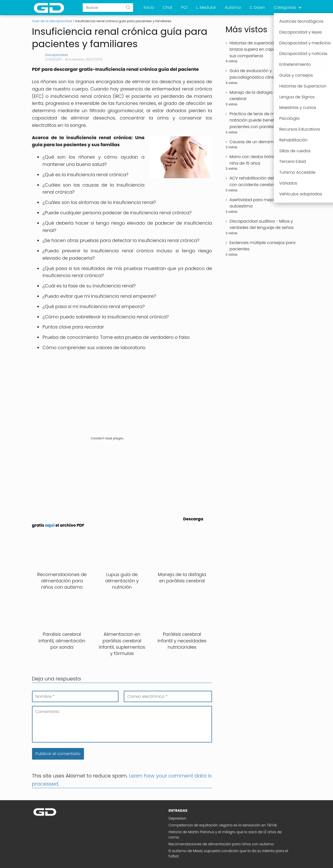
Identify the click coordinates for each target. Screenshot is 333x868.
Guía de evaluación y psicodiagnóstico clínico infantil (261, 74)
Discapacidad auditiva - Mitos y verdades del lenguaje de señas (261, 225)
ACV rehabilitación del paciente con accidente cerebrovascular (261, 181)
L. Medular (206, 7)
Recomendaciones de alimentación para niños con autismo (221, 844)
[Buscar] (128, 7)
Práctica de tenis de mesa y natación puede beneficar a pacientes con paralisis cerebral (261, 120)
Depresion (177, 818)
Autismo (233, 7)
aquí (50, 525)
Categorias (285, 7)
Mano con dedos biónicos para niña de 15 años (261, 160)
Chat (168, 7)
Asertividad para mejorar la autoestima (257, 203)
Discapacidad (56, 55)
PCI (184, 7)
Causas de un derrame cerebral (262, 142)
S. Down (257, 7)
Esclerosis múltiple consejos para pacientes (262, 246)
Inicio (149, 7)
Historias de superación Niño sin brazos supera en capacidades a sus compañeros (263, 49)
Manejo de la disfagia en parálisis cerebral (263, 96)
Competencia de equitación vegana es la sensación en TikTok (223, 825)
